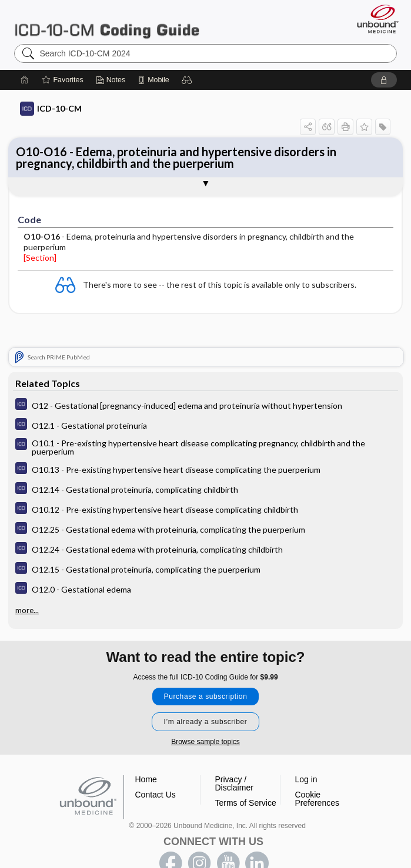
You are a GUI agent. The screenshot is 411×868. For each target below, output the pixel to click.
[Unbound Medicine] (374, 19)
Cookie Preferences (317, 799)
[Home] (25, 80)
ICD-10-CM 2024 (107, 24)
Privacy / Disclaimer (234, 783)
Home (146, 779)
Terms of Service (246, 803)
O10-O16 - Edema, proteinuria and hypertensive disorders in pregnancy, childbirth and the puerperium (176, 157)
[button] (187, 80)
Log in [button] (306, 779)
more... (27, 610)
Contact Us (156, 795)
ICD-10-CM (51, 109)
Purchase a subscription (206, 697)
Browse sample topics (205, 742)
